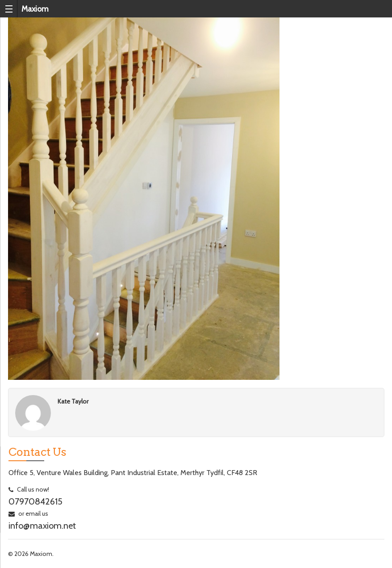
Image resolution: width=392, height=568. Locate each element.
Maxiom (35, 9)
